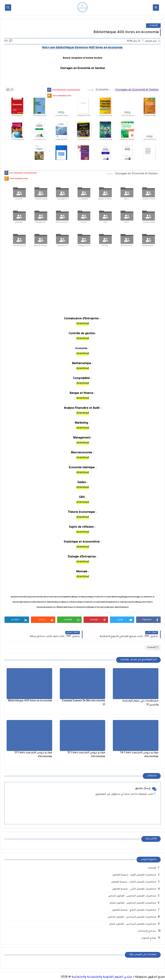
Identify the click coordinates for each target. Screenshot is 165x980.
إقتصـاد (153, 26)
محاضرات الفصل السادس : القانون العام (133, 924)
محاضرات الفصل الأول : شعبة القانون (134, 875)
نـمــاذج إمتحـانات (147, 931)
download (83, 324)
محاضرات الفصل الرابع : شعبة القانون (134, 910)
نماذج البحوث (149, 938)
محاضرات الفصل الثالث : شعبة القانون (134, 882)
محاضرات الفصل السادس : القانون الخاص (132, 917)
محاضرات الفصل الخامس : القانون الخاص (132, 896)
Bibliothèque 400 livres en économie (30, 701)
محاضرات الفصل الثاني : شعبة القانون (134, 889)
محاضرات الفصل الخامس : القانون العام (133, 903)
